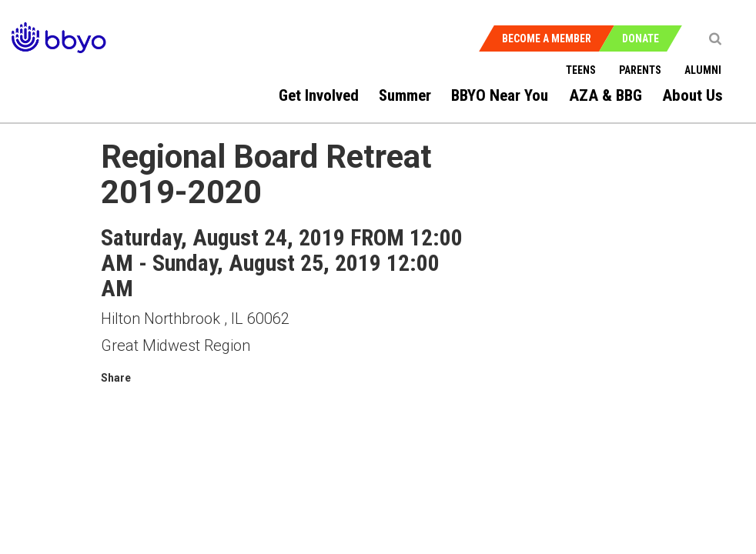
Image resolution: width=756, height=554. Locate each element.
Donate (641, 38)
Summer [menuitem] (405, 95)
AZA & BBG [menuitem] (605, 95)
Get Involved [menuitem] (319, 95)
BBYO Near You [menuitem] (500, 95)
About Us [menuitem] (692, 95)
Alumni (703, 70)
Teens (581, 70)
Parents (640, 70)
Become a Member (547, 38)
